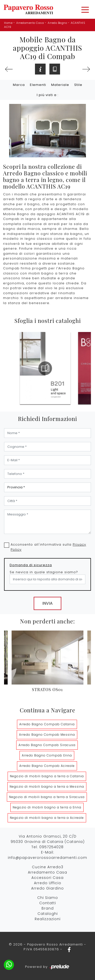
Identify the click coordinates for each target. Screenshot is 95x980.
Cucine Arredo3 (48, 867)
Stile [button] (78, 85)
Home (8, 23)
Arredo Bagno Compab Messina (47, 735)
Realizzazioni (48, 919)
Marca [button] (19, 85)
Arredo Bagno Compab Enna (47, 755)
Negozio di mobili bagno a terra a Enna (47, 807)
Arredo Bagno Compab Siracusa (47, 745)
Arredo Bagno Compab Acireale (47, 766)
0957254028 (51, 847)
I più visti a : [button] (48, 95)
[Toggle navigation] (85, 9)
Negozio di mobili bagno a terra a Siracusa (47, 797)
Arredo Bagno (57, 23)
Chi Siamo (48, 898)
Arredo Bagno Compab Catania (47, 724)
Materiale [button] (60, 85)
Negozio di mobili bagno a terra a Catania (47, 776)
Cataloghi (48, 914)
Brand (48, 908)
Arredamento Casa (30, 23)
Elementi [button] (38, 85)
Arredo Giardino (48, 888)
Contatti (48, 903)
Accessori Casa (48, 878)
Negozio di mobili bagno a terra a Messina (47, 787)
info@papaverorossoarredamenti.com (48, 858)
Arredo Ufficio (48, 883)
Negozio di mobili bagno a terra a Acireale (47, 818)
